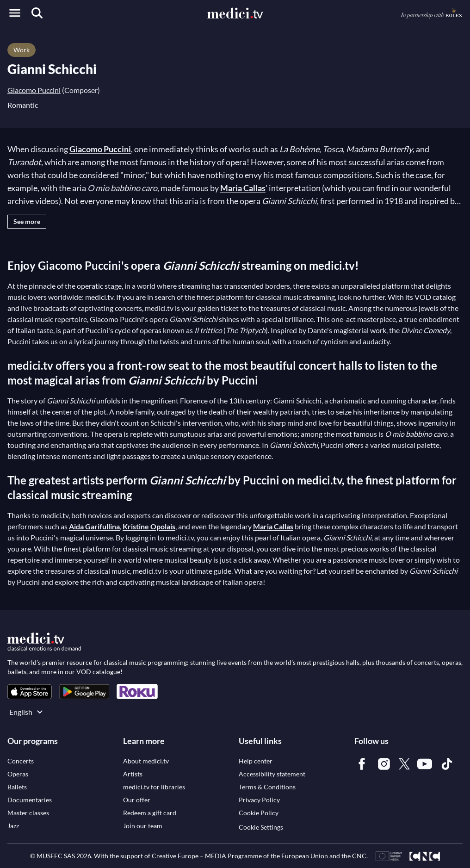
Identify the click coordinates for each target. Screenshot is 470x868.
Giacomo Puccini (34, 90)
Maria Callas (243, 188)
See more (27, 221)
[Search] (37, 13)
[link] (30, 691)
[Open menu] (15, 13)
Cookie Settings (261, 827)
